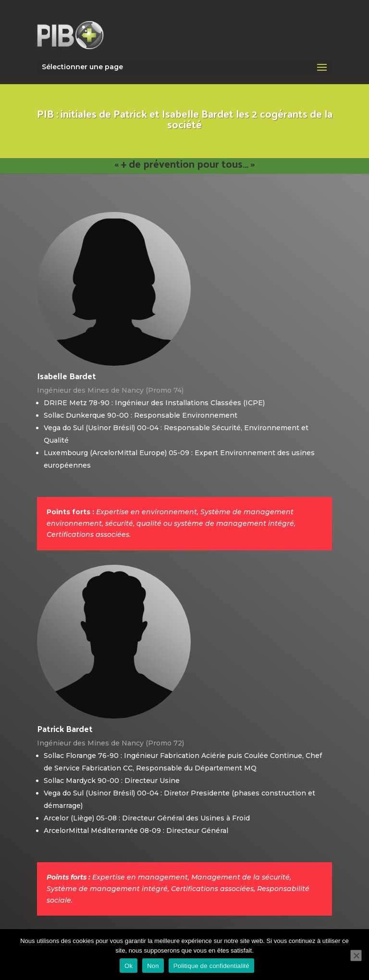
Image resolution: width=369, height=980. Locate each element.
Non (153, 966)
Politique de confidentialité (211, 966)
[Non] (356, 955)
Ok (129, 966)
